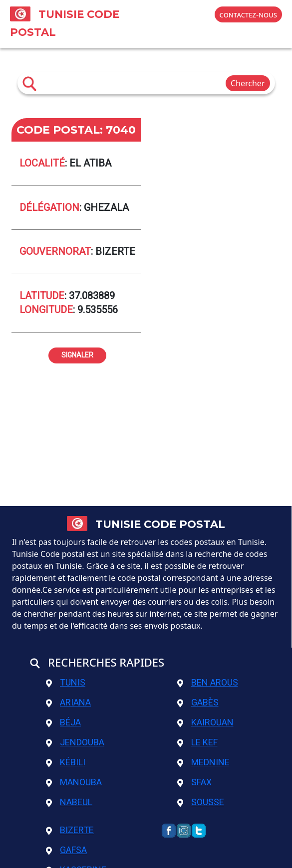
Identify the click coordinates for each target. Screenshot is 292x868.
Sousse (201, 802)
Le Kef (197, 742)
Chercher (248, 83)
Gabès (198, 702)
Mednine (203, 762)
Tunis (66, 682)
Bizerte (70, 830)
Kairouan (205, 722)
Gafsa (66, 850)
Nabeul (69, 802)
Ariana (68, 702)
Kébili (66, 762)
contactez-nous (248, 14)
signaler (77, 354)
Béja (63, 722)
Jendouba (75, 742)
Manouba (74, 782)
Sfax (194, 782)
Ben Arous (208, 682)
